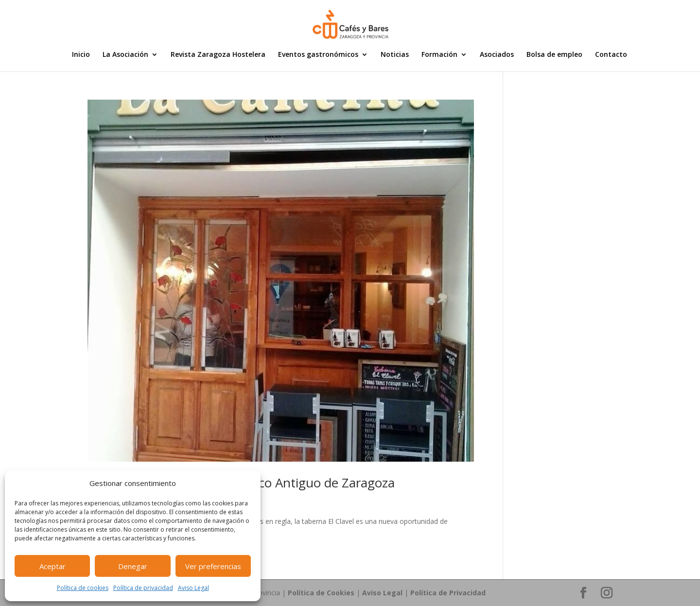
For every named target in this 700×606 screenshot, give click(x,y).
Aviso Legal (193, 588)
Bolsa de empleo (554, 55)
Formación (439, 55)
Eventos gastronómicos (318, 55)
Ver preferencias (213, 566)
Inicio (81, 55)
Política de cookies (83, 588)
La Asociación (125, 55)
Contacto (611, 55)
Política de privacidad (143, 588)
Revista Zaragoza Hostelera (218, 55)
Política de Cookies (321, 593)
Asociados (497, 55)
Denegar (133, 566)
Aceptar (52, 566)
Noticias (395, 55)
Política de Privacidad (448, 593)
